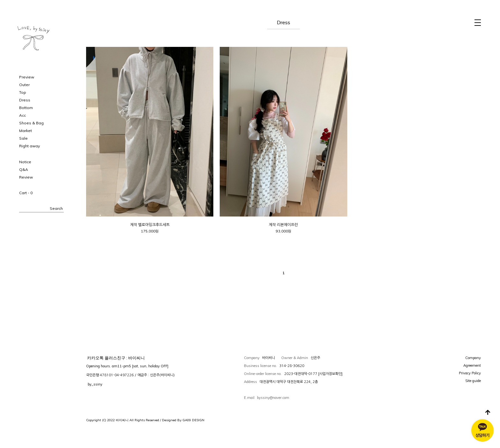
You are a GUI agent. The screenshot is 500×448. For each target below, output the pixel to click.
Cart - (26, 193)
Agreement (472, 365)
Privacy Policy (470, 373)
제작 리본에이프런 (283, 225)
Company (473, 358)
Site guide (473, 381)
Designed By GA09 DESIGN (183, 420)
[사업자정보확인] (330, 374)
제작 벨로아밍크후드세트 (150, 225)
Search (56, 208)
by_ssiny (95, 384)
